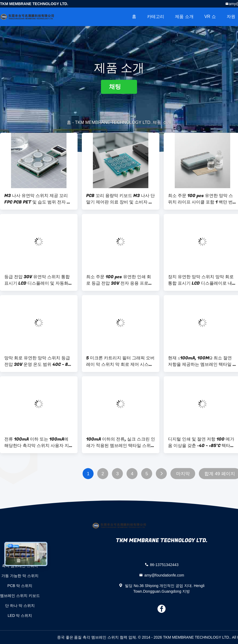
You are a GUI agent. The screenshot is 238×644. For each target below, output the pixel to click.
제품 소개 (184, 17)
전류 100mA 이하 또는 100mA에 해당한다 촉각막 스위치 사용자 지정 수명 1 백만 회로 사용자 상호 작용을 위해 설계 (39, 442)
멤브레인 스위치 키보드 (20, 596)
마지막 (183, 474)
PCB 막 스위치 (20, 586)
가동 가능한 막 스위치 (20, 576)
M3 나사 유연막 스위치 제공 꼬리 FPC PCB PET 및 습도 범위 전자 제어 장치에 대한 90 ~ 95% (38, 199)
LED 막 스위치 (20, 616)
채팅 (119, 87)
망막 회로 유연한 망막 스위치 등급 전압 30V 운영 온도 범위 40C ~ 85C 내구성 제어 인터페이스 (39, 361)
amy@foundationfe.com (164, 575)
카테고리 (156, 17)
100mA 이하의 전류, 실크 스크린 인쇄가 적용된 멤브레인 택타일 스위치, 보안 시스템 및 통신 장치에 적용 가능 (121, 442)
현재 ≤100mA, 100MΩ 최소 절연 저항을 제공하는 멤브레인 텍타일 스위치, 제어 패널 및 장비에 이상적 (202, 361)
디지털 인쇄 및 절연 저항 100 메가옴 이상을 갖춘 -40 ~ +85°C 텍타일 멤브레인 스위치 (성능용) (201, 442)
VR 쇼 (210, 17)
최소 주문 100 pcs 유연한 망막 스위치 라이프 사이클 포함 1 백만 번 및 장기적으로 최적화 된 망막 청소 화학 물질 (201, 199)
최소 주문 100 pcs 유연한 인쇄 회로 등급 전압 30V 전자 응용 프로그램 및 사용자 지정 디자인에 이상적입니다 (119, 280)
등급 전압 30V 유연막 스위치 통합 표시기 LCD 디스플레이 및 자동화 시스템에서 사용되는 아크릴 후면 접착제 (39, 280)
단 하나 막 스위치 (20, 606)
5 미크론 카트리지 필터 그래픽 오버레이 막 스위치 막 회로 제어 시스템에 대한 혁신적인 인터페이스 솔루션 (121, 361)
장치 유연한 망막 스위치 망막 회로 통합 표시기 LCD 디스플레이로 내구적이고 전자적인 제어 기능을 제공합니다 (202, 280)
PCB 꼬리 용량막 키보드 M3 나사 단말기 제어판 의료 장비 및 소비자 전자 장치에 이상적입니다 (120, 199)
